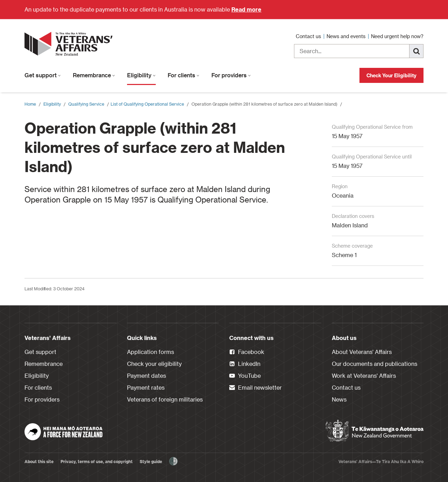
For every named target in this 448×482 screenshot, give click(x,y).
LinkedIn (245, 364)
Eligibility (141, 75)
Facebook (247, 352)
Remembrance (94, 75)
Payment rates (146, 387)
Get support (43, 75)
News (339, 399)
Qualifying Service (86, 104)
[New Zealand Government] (374, 431)
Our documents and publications (374, 364)
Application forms (150, 352)
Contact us (309, 36)
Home (30, 104)
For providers (231, 75)
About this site (39, 461)
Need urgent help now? (397, 36)
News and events (347, 36)
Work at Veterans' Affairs (364, 375)
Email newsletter (255, 388)
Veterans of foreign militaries (165, 399)
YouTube (245, 376)
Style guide (151, 461)
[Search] (416, 51)
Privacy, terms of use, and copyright (97, 461)
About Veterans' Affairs (362, 352)
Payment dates (146, 375)
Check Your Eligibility (391, 75)
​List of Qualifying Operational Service (147, 104)
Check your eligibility (154, 364)
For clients (184, 75)
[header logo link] (70, 44)
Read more (246, 9)
